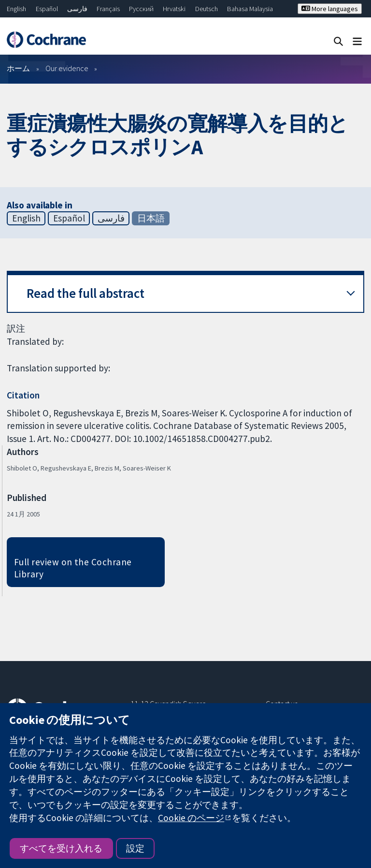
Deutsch (207, 9)
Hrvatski (174, 9)
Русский (141, 9)
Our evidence (67, 68)
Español (47, 9)
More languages (330, 9)
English (16, 9)
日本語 (151, 218)
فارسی (77, 9)
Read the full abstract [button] (86, 293)
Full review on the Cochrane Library (73, 568)
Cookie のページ (191, 818)
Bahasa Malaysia (250, 9)
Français (108, 9)
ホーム (18, 68)
